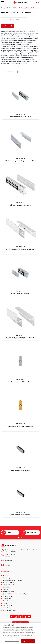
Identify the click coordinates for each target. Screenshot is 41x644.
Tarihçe (5, 576)
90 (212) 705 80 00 (10, 555)
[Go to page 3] (21, 537)
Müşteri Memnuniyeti (9, 582)
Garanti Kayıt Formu (9, 608)
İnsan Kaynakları (8, 603)
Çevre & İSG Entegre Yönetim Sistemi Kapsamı (16, 594)
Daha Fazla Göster (9, 72)
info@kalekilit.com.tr (10, 561)
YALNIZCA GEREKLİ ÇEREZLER (12, 641)
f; (12, 617)
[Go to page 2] (20, 537)
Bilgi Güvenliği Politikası (9, 610)
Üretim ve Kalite (8, 589)
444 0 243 (8, 557)
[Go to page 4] (22, 537)
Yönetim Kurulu (7, 599)
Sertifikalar (6, 587)
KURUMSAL (5, 571)
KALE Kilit (9, 533)
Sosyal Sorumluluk (8, 601)
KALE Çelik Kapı (32, 533)
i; (16, 617)
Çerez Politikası (15, 637)
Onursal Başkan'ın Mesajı (10, 578)
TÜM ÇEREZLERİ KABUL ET (28, 641)
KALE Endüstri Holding (9, 592)
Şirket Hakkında (7, 596)
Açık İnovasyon (7, 606)
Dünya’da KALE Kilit (8, 585)
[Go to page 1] (19, 537)
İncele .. (5, 78)
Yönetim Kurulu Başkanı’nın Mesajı (12, 580)
